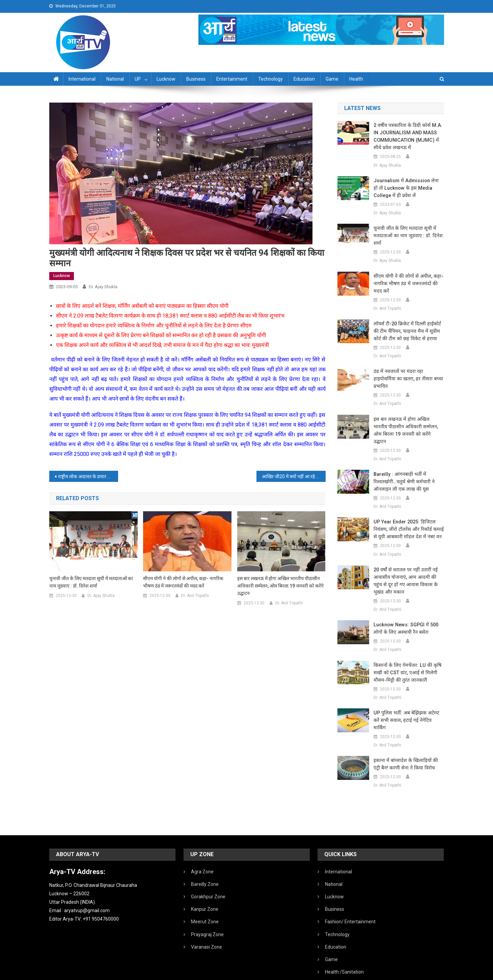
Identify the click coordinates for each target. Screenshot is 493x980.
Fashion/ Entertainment (350, 899)
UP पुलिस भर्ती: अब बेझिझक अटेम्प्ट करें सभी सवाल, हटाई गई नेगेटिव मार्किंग (408, 702)
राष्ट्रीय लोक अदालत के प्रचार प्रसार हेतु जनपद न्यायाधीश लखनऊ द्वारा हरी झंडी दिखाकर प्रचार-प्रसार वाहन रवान (88, 477)
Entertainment (232, 79)
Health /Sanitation (344, 950)
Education (304, 79)
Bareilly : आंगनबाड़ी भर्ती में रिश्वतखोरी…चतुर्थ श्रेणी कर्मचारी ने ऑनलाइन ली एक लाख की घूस (403, 467)
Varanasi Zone (207, 925)
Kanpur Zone (205, 887)
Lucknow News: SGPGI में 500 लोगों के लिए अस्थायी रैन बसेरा (404, 614)
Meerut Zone (205, 899)
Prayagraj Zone (207, 912)
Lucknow (166, 79)
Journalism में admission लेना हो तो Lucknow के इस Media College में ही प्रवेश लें (408, 188)
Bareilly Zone (205, 862)
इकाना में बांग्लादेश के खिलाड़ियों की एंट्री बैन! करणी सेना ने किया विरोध (408, 742)
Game (332, 79)
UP (138, 79)
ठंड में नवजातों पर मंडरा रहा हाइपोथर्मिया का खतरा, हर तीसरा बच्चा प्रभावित (408, 375)
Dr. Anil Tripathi (195, 596)
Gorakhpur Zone (208, 874)
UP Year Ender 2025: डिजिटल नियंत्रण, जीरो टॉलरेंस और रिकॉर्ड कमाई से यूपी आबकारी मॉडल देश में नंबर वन (407, 514)
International (82, 79)
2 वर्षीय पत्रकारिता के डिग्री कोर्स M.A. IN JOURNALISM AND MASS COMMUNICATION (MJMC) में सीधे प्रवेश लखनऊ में (408, 136)
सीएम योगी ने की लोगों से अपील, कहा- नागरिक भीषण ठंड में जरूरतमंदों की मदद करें (183, 582)
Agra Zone (202, 849)
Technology (270, 79)
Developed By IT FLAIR (423, 973)
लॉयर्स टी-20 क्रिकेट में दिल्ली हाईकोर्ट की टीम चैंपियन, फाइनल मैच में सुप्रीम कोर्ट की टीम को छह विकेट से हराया (408, 331)
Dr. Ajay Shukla (103, 287)
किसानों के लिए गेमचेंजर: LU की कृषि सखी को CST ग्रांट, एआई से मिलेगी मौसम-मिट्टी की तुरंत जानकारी (405, 658)
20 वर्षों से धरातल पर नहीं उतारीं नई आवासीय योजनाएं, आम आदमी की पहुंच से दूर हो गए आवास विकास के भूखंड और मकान (408, 566)
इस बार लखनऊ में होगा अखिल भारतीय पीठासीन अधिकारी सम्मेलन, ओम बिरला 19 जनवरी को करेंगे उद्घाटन (280, 586)
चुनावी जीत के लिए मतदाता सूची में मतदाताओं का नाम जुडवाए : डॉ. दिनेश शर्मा (91, 582)
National (115, 79)
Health (356, 79)
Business (196, 79)
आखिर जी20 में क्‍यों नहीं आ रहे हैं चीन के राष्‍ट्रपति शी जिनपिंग (294, 477)
